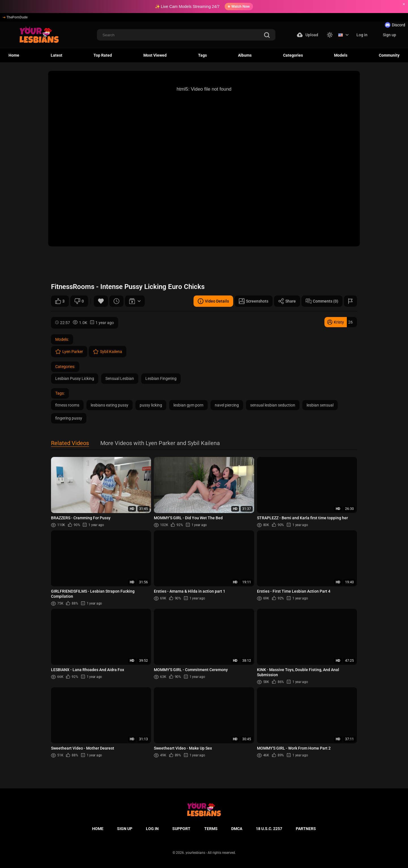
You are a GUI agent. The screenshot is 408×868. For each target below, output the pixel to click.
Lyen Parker (69, 352)
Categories (293, 55)
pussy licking (151, 405)
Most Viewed (155, 55)
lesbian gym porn (188, 405)
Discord (395, 25)
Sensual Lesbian (120, 378)
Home (14, 55)
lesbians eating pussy (110, 405)
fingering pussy (69, 418)
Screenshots (254, 301)
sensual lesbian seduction (273, 405)
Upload (308, 35)
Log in (362, 35)
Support (181, 829)
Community (389, 55)
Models (341, 55)
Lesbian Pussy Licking (75, 378)
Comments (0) (322, 301)
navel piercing (227, 405)
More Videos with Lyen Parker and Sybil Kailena (160, 443)
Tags (202, 55)
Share (287, 301)
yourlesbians (195, 853)
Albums (245, 55)
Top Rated (103, 55)
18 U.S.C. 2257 (269, 829)
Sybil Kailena (108, 352)
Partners (306, 829)
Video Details (213, 301)
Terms (211, 829)
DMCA (237, 829)
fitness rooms (67, 405)
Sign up (389, 35)
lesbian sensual (320, 405)
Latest (57, 55)
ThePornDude (15, 17)
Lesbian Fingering (161, 378)
